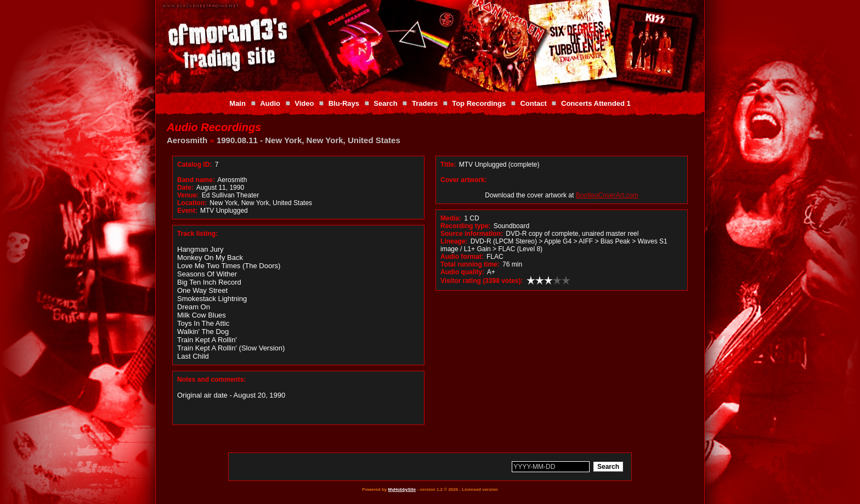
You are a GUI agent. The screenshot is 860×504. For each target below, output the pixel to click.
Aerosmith (187, 140)
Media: (451, 218)
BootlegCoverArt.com (607, 195)
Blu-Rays (344, 103)
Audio (270, 103)
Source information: (472, 234)
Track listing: (197, 234)
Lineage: (454, 241)
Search (385, 103)
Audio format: (462, 257)
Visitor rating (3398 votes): (482, 281)
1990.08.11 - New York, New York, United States (309, 140)
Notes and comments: (211, 380)
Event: (187, 211)
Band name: (196, 180)
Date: (185, 188)
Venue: (188, 195)
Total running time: (470, 264)
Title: (449, 165)
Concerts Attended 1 (596, 103)
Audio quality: (462, 272)
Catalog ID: (194, 165)
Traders (425, 103)
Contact (533, 103)
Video (304, 103)
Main (237, 103)
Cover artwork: (464, 180)
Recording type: (465, 226)
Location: (192, 203)
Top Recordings (479, 103)
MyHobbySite (402, 489)
